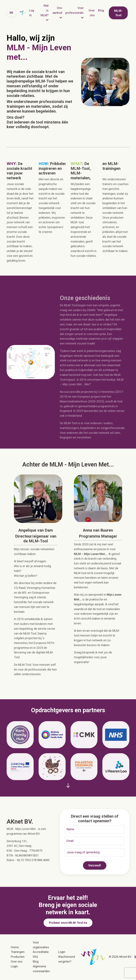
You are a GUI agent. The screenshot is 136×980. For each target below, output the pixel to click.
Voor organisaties (41, 945)
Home (15, 948)
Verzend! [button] (95, 866)
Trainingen (18, 953)
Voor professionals (75, 13)
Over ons (92, 13)
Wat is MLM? (45, 13)
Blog (101, 10)
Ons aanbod (57, 13)
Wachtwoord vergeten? (67, 960)
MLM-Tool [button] (118, 13)
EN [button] (11, 13)
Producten (18, 957)
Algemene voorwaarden (41, 969)
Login (14, 967)
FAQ (35, 957)
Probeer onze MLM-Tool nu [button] (68, 923)
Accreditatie (41, 953)
